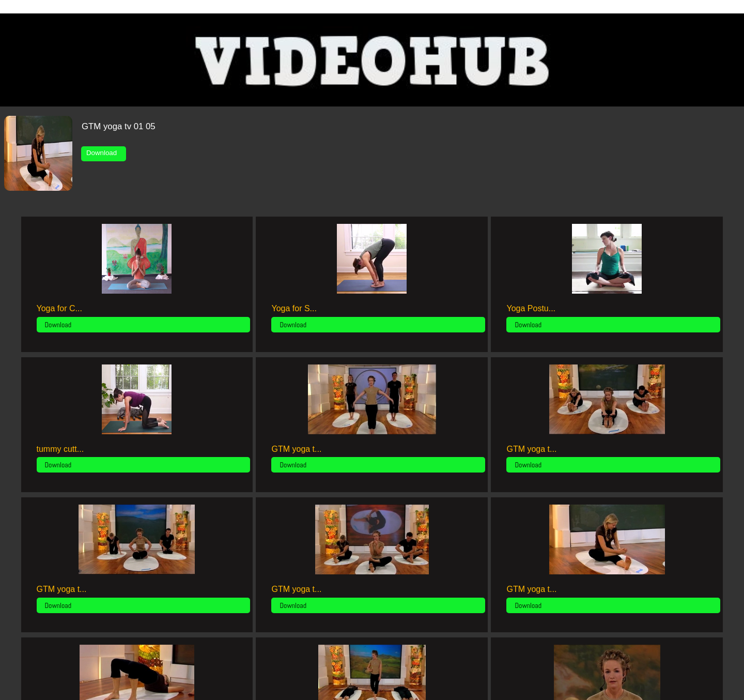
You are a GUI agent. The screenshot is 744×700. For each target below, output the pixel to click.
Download (104, 153)
